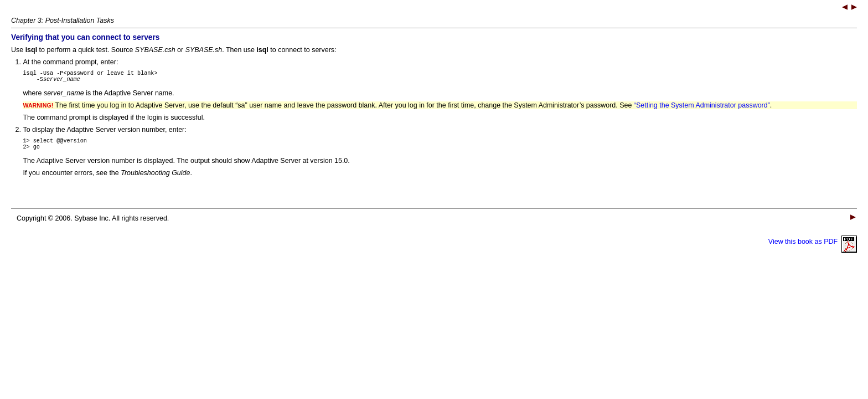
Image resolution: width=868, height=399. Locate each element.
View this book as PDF (813, 248)
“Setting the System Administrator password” (702, 109)
